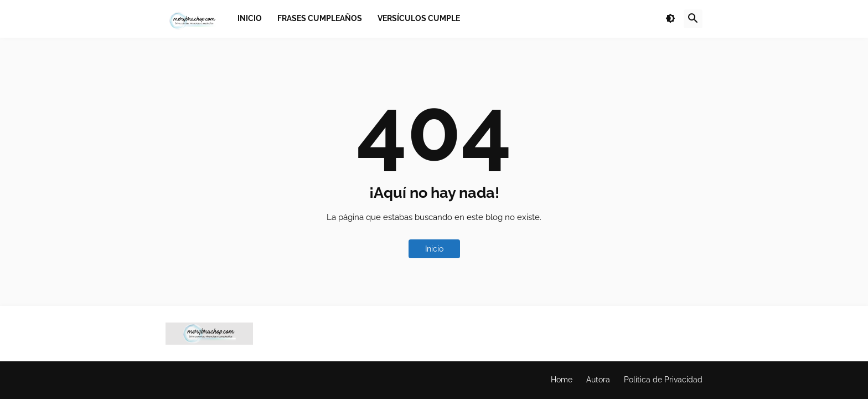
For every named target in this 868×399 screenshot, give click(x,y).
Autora (598, 380)
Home (562, 380)
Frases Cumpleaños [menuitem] (320, 18)
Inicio (434, 249)
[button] (670, 19)
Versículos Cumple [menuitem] (419, 18)
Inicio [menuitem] (250, 18)
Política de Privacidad (663, 380)
